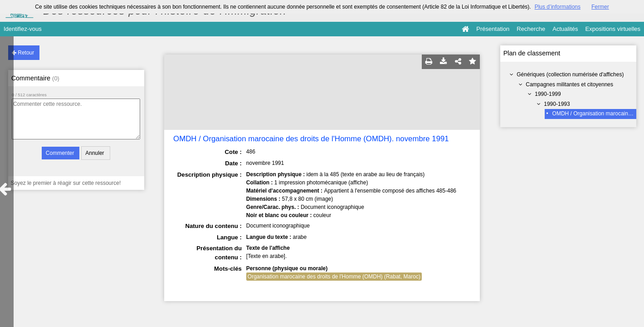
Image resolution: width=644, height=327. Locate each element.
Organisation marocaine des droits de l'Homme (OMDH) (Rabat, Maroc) (334, 277)
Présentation (493, 29)
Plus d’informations (558, 7)
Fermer (600, 7)
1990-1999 (548, 94)
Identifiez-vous (23, 29)
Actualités (565, 29)
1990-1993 (557, 104)
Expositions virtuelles (613, 29)
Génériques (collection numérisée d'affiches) (570, 74)
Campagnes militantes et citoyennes (569, 84)
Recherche (531, 29)
